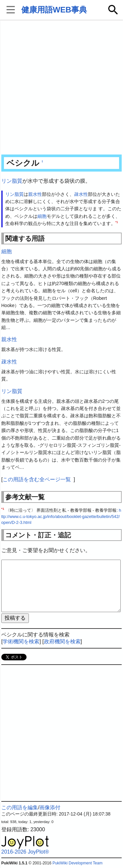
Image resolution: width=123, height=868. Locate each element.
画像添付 (50, 807)
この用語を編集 (20, 807)
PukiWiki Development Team (78, 863)
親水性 (35, 194)
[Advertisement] (61, 88)
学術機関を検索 (21, 641)
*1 (117, 222)
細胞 (42, 216)
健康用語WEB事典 (54, 10)
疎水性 (81, 194)
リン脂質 (12, 181)
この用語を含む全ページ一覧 (37, 479)
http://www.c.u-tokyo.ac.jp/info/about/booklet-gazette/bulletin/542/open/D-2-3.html (61, 516)
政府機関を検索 (62, 641)
